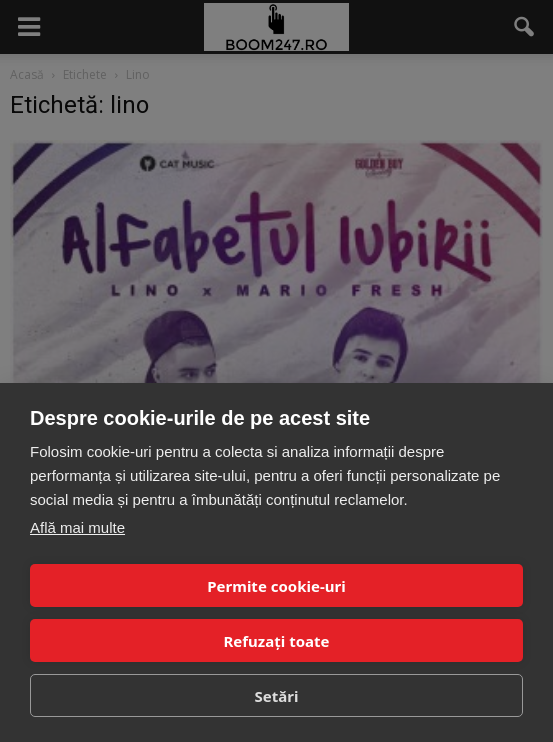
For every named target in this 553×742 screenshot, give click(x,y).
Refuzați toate (277, 641)
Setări (277, 696)
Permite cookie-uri (276, 586)
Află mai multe (77, 527)
